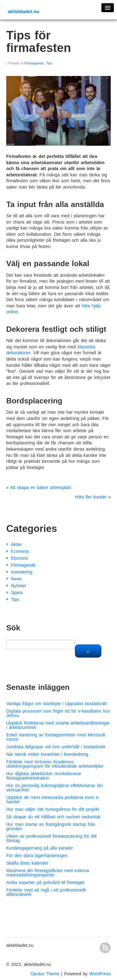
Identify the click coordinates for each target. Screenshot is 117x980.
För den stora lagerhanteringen (37, 856)
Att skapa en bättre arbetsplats (41, 487)
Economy (20, 551)
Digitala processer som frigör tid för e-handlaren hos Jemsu (58, 713)
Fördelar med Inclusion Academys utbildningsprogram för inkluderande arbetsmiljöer (55, 764)
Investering (22, 572)
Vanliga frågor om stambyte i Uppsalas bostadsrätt (56, 704)
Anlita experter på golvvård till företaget (45, 882)
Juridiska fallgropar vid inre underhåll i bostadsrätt (56, 747)
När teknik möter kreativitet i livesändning (47, 754)
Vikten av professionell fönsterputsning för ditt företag (51, 838)
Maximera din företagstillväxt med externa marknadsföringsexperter (48, 873)
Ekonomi (19, 558)
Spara (17, 593)
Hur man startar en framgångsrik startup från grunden (51, 826)
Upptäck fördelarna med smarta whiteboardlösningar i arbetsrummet (58, 725)
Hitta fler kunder (91, 497)
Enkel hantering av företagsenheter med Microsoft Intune (56, 737)
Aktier (17, 544)
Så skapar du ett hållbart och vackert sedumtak (53, 817)
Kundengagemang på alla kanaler (40, 848)
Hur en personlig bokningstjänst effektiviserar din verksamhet (54, 788)
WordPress (100, 974)
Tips (49, 63)
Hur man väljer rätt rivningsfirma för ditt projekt (53, 809)
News (16, 579)
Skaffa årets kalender (27, 863)
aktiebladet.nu (24, 11)
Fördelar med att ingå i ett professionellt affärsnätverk (46, 892)
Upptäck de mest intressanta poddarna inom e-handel (53, 800)
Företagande (34, 63)
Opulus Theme (45, 974)
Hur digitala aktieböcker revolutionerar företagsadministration (44, 776)
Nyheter (19, 586)
